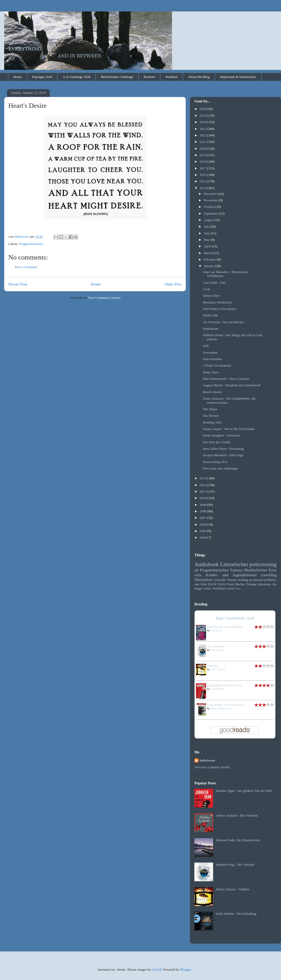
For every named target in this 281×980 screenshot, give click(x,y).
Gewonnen (210, 352)
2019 (203, 155)
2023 (203, 129)
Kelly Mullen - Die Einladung (236, 914)
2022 (203, 135)
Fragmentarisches (31, 244)
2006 (203, 524)
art (196, 570)
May (207, 240)
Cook (206, 289)
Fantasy (236, 570)
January (209, 266)
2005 (203, 531)
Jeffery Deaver (218, 669)
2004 (203, 537)
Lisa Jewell (216, 630)
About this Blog (199, 77)
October (210, 207)
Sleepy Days (211, 296)
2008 (203, 511)
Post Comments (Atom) (104, 298)
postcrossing (263, 564)
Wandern (172, 77)
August (209, 220)
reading (243, 580)
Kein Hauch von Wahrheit (225, 627)
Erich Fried (226, 584)
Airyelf (157, 969)
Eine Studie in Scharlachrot (226, 705)
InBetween (207, 760)
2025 (203, 115)
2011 (203, 491)
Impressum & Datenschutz (238, 77)
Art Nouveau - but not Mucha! (223, 322)
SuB (206, 346)
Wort (238, 589)
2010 (203, 498)
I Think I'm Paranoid (217, 365)
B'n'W (213, 584)
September (211, 213)
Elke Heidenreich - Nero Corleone (226, 379)
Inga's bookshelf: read (235, 618)
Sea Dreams (211, 416)
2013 (203, 478)
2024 (203, 122)
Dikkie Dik (210, 315)
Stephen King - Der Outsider (235, 865)
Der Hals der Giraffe (217, 442)
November (211, 200)
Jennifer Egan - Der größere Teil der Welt (244, 791)
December (211, 194)
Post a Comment (26, 267)
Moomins (265, 584)
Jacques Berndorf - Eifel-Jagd (223, 455)
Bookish (149, 77)
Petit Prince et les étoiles (219, 309)
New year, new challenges (220, 468)
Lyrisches (220, 580)
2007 (203, 518)
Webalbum (219, 589)
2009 (203, 505)
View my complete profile (212, 767)
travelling (269, 575)
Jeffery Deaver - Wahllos (233, 889)
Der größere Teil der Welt (224, 685)
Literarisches (234, 564)
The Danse (210, 409)
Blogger (185, 969)
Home (18, 77)
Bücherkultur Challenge (117, 77)
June (207, 233)
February (210, 259)
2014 (203, 188)
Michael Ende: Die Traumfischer (238, 840)
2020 (203, 148)
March (209, 253)
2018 (203, 161)
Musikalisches (256, 570)
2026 (203, 109)
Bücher (240, 584)
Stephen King (218, 650)
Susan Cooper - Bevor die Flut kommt (229, 429)
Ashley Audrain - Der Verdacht (237, 815)
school (230, 589)
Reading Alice (212, 422)
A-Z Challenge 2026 (77, 77)
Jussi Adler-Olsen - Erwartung (223, 449)
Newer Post (18, 284)
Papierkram (210, 329)
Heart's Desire (212, 392)
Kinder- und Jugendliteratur (231, 575)
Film (204, 584)
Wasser (232, 580)
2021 (203, 142)
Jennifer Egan (218, 689)
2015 (203, 181)
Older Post (173, 284)
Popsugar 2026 (42, 77)
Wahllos (213, 666)
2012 (203, 485)
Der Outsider (216, 646)
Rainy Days (211, 372)
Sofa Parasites (212, 359)
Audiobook (207, 564)
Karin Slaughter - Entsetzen (221, 435)
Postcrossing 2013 (215, 462)
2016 (203, 175)
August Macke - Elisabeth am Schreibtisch (232, 385)
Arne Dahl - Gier (214, 283)
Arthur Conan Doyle (221, 708)
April (208, 246)
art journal (256, 580)
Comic (207, 588)
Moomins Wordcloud (217, 302)
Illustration (203, 580)
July (207, 226)
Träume (252, 584)
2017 (203, 168)
